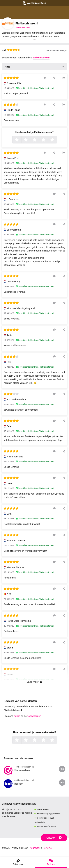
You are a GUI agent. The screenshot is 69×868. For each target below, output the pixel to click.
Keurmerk (35, 848)
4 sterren (47, 140)
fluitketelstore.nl (23, 27)
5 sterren (56, 140)
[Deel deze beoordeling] (54, 78)
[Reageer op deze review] (45, 78)
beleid (17, 716)
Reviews (47, 848)
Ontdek (54, 838)
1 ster (21, 140)
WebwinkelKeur (41, 58)
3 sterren (39, 140)
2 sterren (30, 140)
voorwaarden (34, 716)
